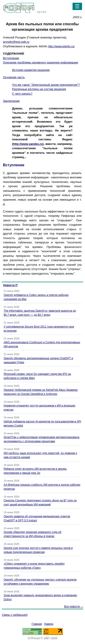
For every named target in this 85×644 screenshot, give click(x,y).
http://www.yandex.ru (28, 144)
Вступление (11, 58)
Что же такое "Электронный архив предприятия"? (46, 85)
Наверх (49, 624)
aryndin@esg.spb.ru (16, 42)
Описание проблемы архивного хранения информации (40, 62)
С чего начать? (22, 94)
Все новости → (74, 606)
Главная (37, 624)
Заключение (11, 101)
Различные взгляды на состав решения (39, 89)
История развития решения (31, 70)
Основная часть (14, 77)
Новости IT (10, 285)
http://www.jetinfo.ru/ (61, 46)
